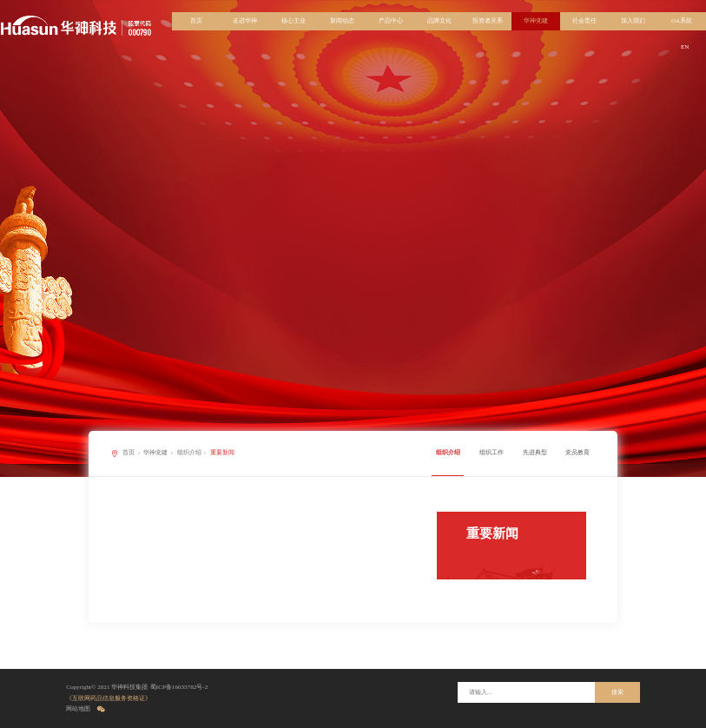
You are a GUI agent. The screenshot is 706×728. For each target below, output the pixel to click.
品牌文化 (439, 21)
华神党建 (536, 21)
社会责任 (584, 21)
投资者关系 (488, 21)
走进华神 (245, 21)
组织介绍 (189, 453)
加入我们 (633, 21)
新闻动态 (342, 21)
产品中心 (391, 21)
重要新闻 (222, 453)
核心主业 (294, 21)
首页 (196, 21)
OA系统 (682, 21)
